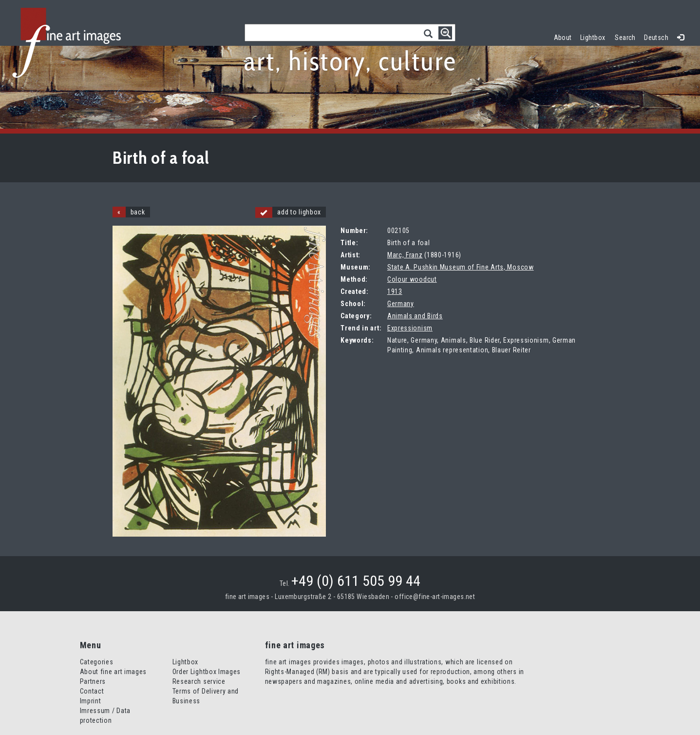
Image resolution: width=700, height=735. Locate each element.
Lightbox (595, 36)
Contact (92, 691)
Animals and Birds (415, 316)
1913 (395, 291)
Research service (199, 681)
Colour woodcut (412, 279)
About (563, 38)
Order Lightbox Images (207, 672)
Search (625, 38)
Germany (401, 304)
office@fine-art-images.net (435, 597)
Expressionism (410, 328)
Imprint (91, 701)
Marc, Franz (405, 255)
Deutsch (656, 38)
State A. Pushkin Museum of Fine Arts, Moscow (461, 267)
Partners (93, 681)
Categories (97, 662)
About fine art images (114, 672)
